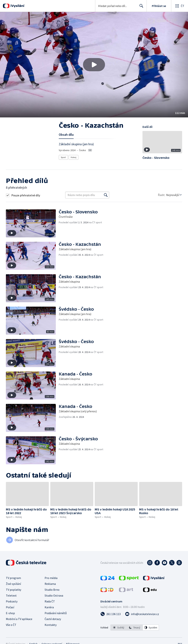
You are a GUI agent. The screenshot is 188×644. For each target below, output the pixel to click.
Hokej (74, 157)
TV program (13, 578)
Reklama (50, 584)
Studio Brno (52, 590)
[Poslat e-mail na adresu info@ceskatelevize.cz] (142, 614)
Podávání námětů (56, 613)
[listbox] (135, 628)
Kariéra (49, 607)
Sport (63, 157)
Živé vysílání (13, 584)
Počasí (10, 607)
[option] (119, 628)
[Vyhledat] (106, 195)
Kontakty (51, 625)
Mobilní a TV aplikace (19, 619)
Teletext (11, 595)
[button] (94, 65)
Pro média (51, 578)
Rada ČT (50, 601)
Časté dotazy (53, 619)
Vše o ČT (11, 625)
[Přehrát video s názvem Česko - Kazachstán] (94, 65)
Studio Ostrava (54, 595)
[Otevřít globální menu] (180, 6)
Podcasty (12, 601)
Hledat (140, 7)
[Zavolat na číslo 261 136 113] (111, 614)
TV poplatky (13, 590)
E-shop (10, 613)
